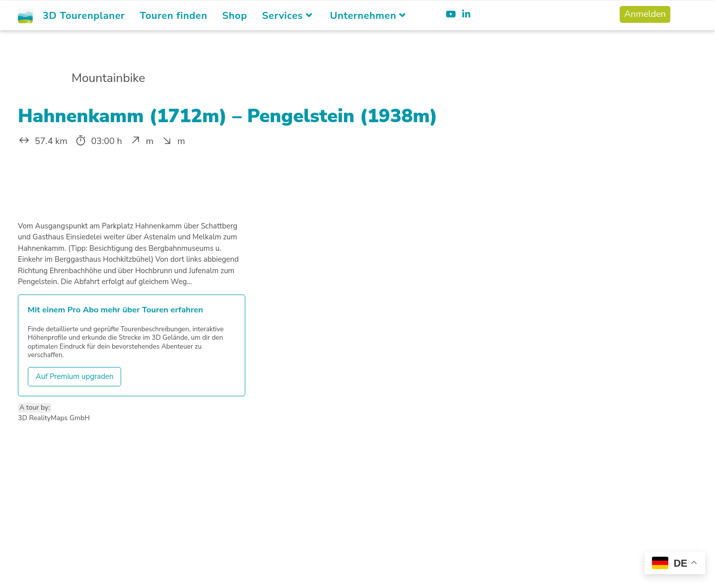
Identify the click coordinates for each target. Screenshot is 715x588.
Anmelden (645, 14)
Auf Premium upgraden (75, 376)
